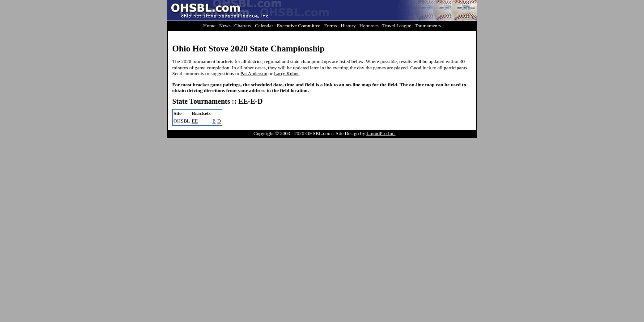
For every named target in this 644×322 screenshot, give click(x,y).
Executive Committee (299, 25)
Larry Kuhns (286, 73)
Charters (243, 25)
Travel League (397, 25)
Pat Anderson (254, 73)
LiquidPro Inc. (381, 133)
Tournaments (428, 25)
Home (209, 25)
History (348, 25)
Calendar (264, 25)
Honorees (369, 25)
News (225, 25)
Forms (331, 25)
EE (195, 121)
